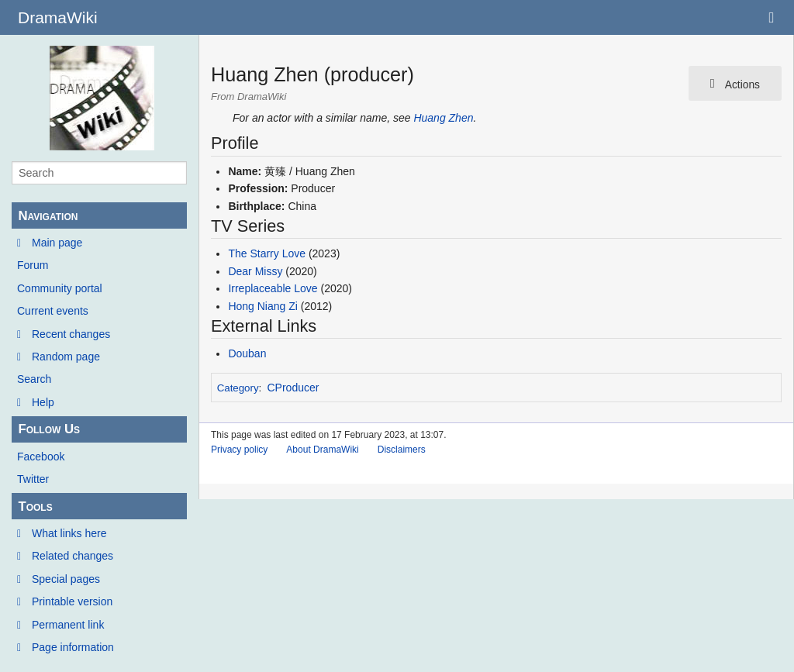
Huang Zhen (443, 118)
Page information (73, 647)
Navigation (48, 216)
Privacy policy (239, 450)
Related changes (72, 556)
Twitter (33, 479)
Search (34, 379)
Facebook (41, 457)
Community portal (60, 288)
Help (43, 402)
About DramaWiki (322, 450)
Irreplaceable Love (273, 288)
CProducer (293, 388)
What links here (69, 533)
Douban (247, 353)
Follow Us (49, 429)
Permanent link (68, 625)
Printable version (72, 601)
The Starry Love (267, 253)
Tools (35, 507)
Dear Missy (255, 271)
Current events (53, 311)
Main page (57, 243)
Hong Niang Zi (263, 306)
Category (238, 388)
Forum (33, 265)
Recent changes (71, 334)
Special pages (66, 579)
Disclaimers (402, 450)
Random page (66, 357)
